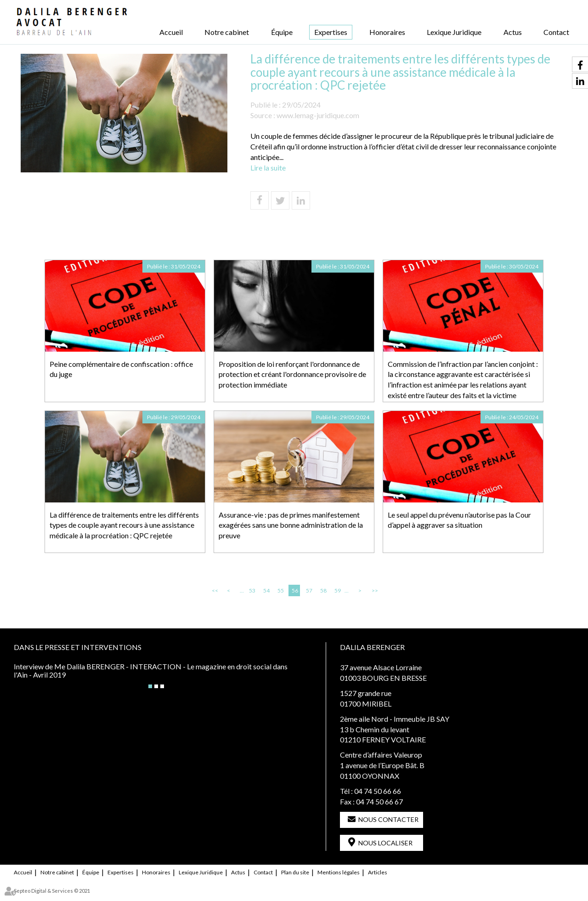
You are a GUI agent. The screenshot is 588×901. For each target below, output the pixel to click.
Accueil (171, 32)
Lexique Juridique (454, 32)
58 (323, 590)
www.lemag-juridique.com (318, 115)
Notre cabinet (227, 32)
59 (338, 590)
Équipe (282, 32)
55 (281, 590)
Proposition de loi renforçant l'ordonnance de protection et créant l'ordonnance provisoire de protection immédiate (292, 374)
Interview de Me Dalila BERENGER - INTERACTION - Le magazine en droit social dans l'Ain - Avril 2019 (151, 670)
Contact (556, 32)
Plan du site (295, 872)
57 (309, 590)
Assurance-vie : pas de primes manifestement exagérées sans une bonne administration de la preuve (291, 525)
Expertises (331, 32)
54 (266, 590)
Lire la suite (268, 168)
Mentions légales (339, 872)
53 (252, 590)
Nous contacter (388, 819)
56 (295, 590)
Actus (513, 32)
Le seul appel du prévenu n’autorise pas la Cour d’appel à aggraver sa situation (459, 520)
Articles (378, 872)
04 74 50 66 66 (378, 791)
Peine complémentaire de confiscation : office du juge (121, 369)
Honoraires (387, 32)
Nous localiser (385, 843)
